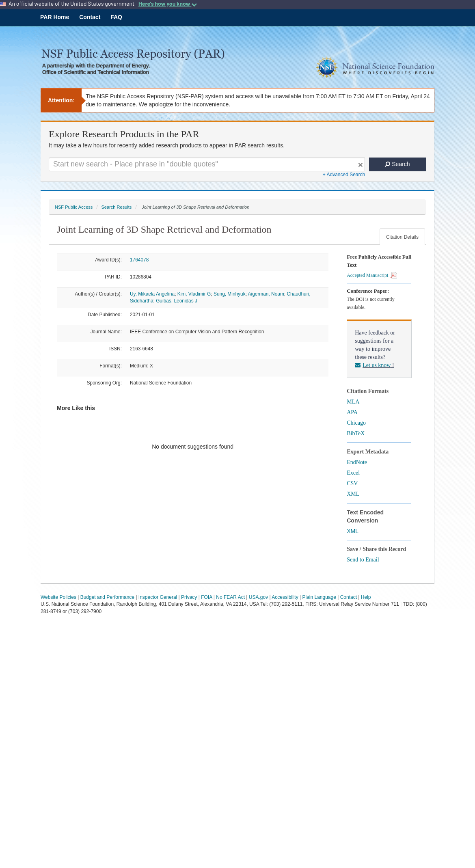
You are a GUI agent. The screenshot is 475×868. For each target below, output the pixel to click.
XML (353, 494)
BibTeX (356, 433)
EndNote (357, 462)
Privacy (189, 597)
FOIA (206, 597)
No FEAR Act (230, 597)
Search (397, 164)
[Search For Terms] (207, 164)
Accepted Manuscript (372, 275)
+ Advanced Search (344, 175)
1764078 (139, 260)
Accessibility (285, 597)
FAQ (116, 17)
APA (352, 412)
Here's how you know (168, 4)
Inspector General (158, 597)
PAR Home (55, 17)
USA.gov (258, 597)
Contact (90, 17)
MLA (353, 402)
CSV (352, 483)
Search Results (116, 207)
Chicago (356, 423)
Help (366, 597)
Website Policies (58, 597)
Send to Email (363, 560)
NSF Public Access (74, 207)
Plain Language (319, 597)
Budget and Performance (107, 597)
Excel (353, 473)
